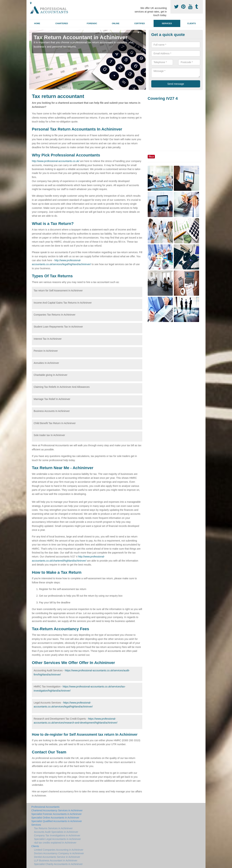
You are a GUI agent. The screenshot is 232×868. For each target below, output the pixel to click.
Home (37, 23)
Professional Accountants (45, 807)
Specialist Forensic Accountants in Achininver (56, 814)
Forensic (92, 23)
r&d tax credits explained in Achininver (55, 843)
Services (167, 23)
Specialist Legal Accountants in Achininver (57, 839)
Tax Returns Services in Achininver (53, 828)
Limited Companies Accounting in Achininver (59, 850)
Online (116, 23)
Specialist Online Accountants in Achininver (55, 818)
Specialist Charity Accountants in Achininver (58, 864)
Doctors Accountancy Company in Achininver (59, 853)
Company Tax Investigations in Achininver (57, 835)
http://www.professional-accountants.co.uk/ (56, 161)
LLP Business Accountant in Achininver (56, 860)
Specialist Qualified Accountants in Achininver (57, 821)
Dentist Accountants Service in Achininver (57, 857)
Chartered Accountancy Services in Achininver (57, 810)
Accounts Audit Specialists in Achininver (56, 832)
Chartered (62, 23)
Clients (192, 23)
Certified (140, 23)
